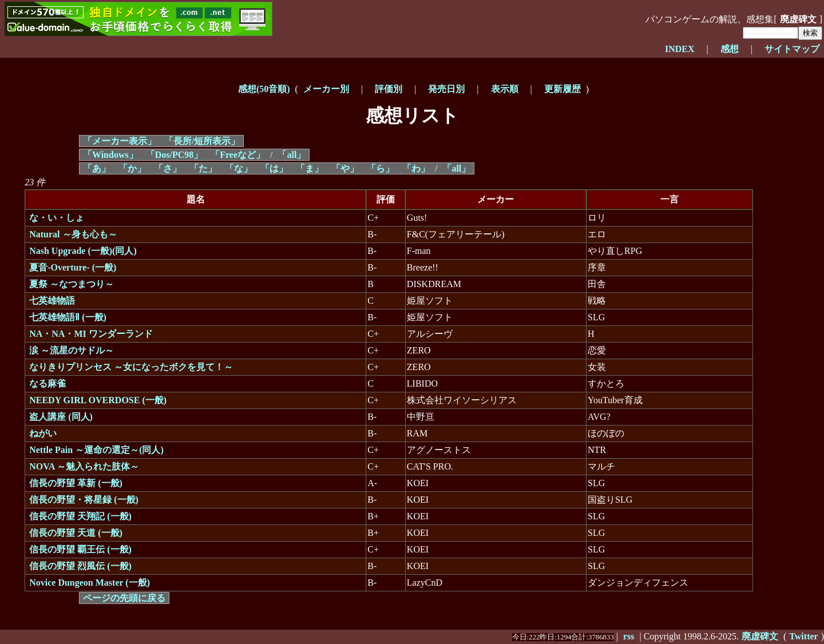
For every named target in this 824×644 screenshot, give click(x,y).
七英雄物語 (52, 301)
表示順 (505, 89)
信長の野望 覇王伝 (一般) (80, 549)
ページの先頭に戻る (124, 598)
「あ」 (97, 168)
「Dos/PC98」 (175, 155)
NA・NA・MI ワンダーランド (91, 334)
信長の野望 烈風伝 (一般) (80, 566)
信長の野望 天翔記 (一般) (80, 516)
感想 (730, 49)
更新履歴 (562, 89)
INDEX (680, 49)
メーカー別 (326, 89)
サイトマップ (792, 49)
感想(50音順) (264, 89)
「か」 (132, 168)
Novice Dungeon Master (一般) (90, 583)
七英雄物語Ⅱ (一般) (68, 317)
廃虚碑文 (798, 19)
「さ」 (168, 168)
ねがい (43, 433)
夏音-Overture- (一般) (73, 267)
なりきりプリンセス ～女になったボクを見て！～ (131, 367)
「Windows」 (110, 155)
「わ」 (416, 168)
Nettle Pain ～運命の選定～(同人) (96, 450)
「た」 (203, 168)
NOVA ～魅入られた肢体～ (84, 466)
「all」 (292, 155)
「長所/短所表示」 (202, 141)
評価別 (389, 89)
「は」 (274, 168)
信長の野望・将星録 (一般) (84, 500)
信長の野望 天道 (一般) (76, 533)
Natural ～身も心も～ (73, 234)
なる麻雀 (47, 383)
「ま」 (310, 168)
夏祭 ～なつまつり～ (72, 284)
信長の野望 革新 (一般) (76, 483)
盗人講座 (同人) (61, 417)
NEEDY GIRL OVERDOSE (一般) (98, 400)
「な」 (239, 168)
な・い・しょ (57, 218)
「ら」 (381, 168)
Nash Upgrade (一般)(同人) (83, 251)
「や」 (345, 168)
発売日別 (446, 89)
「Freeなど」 (238, 155)
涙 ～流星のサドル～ (72, 350)
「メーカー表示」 (120, 141)
